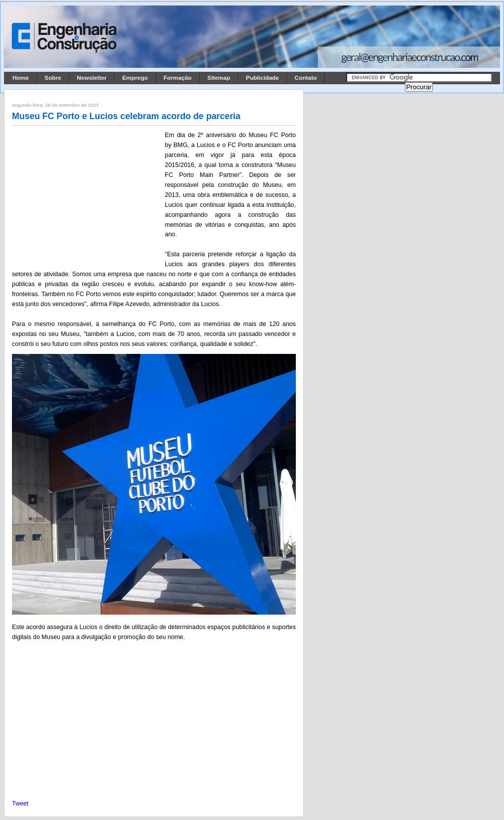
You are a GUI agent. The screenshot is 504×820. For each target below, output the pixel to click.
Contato (306, 78)
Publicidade (262, 78)
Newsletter (92, 78)
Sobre (53, 78)
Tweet (20, 804)
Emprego (135, 78)
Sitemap (219, 78)
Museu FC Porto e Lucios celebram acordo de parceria (126, 116)
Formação (178, 78)
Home (21, 78)
